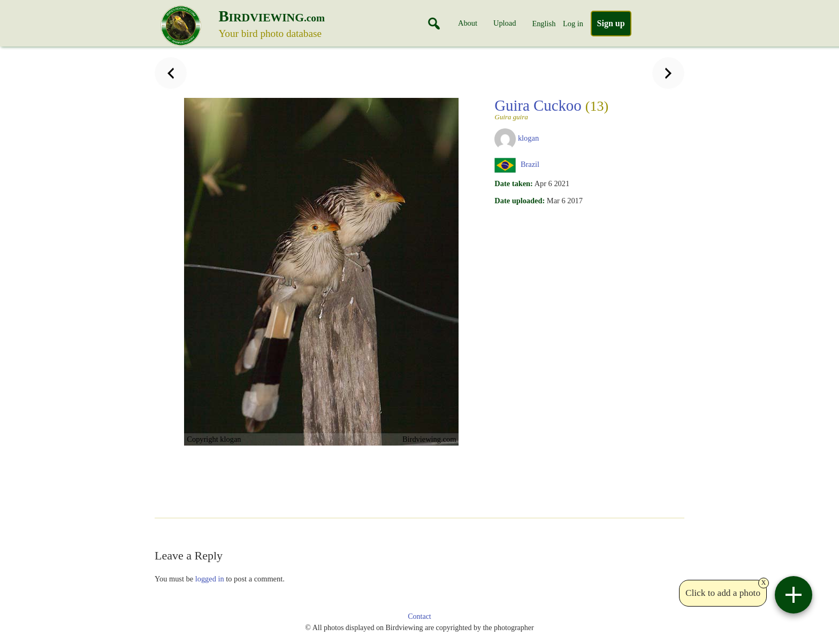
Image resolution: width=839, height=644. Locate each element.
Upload (505, 23)
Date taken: (514, 183)
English (544, 24)
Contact (419, 616)
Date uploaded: (520, 201)
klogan (528, 138)
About (468, 23)
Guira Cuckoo (551, 109)
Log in (573, 24)
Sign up (611, 23)
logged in (210, 579)
